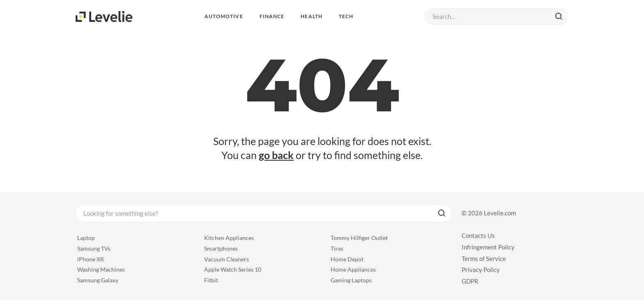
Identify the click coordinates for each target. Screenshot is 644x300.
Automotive (224, 16)
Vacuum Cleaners (227, 259)
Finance (272, 16)
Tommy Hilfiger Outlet (359, 238)
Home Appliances (353, 269)
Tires (337, 248)
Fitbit (211, 280)
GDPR (470, 281)
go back (276, 155)
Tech (346, 16)
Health (312, 16)
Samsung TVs (94, 248)
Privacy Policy (481, 270)
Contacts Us (478, 235)
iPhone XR (91, 259)
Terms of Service (484, 258)
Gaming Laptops (351, 280)
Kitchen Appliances (229, 238)
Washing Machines (101, 269)
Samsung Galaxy (98, 280)
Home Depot (347, 259)
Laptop (86, 238)
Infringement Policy (488, 247)
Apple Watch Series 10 (233, 269)
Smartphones (221, 248)
